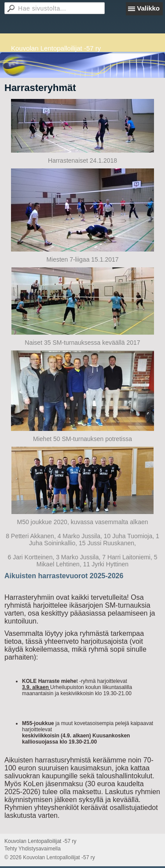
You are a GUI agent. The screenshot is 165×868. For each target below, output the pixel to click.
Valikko (148, 8)
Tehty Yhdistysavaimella (33, 849)
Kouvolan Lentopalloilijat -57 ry (56, 48)
